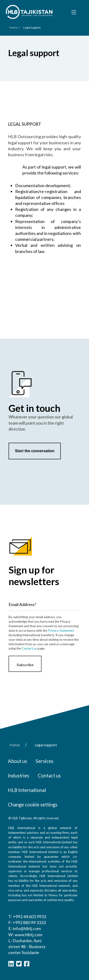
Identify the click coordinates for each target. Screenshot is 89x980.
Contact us (29, 648)
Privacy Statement (61, 631)
